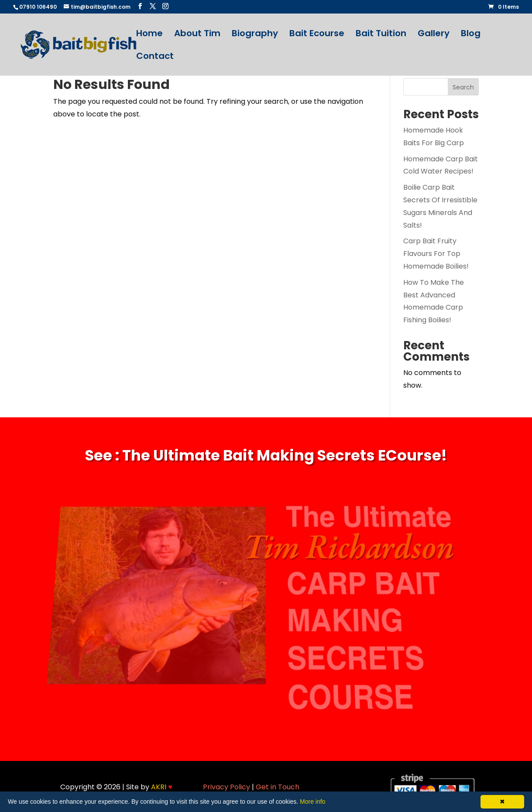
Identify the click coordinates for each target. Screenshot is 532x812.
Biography (255, 35)
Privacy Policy (227, 787)
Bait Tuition (381, 35)
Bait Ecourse (317, 35)
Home (149, 35)
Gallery (434, 35)
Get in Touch (278, 787)
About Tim (197, 35)
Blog (471, 35)
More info (312, 802)
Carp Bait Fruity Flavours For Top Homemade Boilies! (436, 254)
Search (463, 87)
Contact (155, 57)
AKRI (162, 787)
